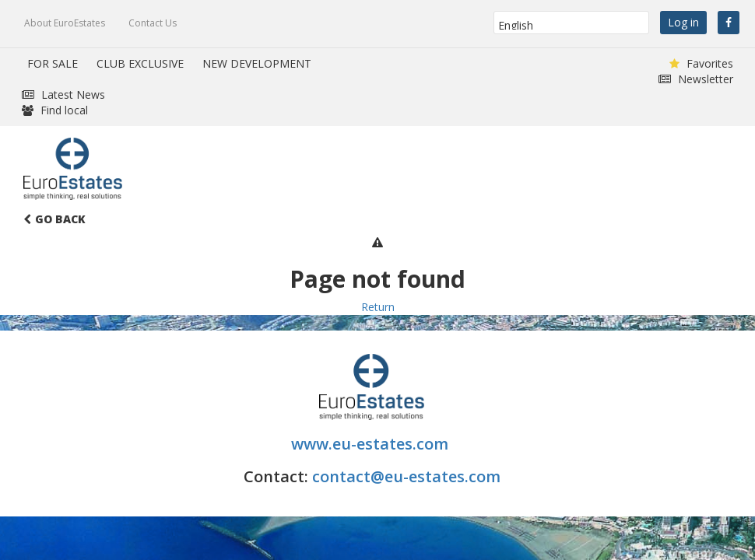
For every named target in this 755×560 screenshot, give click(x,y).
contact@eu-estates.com (406, 476)
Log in (683, 22)
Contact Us (153, 23)
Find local (55, 110)
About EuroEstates (65, 23)
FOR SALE (53, 63)
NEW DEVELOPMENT (257, 63)
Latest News (63, 94)
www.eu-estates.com (372, 444)
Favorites (701, 63)
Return (378, 307)
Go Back (54, 219)
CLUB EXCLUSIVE (140, 63)
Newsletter (696, 79)
